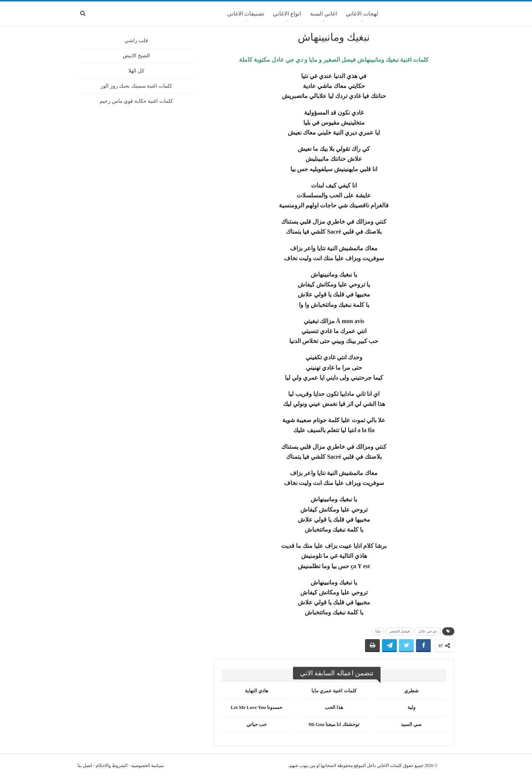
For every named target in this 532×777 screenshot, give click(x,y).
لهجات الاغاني (362, 14)
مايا (378, 631)
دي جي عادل (428, 631)
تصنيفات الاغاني (246, 14)
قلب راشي (137, 40)
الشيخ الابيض (136, 56)
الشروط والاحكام (112, 766)
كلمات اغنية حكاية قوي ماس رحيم (136, 101)
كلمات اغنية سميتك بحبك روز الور (136, 86)
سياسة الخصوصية (147, 766)
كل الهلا (136, 71)
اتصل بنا (85, 766)
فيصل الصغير (400, 631)
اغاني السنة (323, 14)
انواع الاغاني (287, 14)
